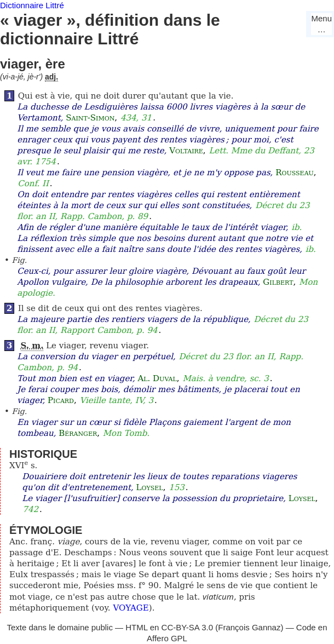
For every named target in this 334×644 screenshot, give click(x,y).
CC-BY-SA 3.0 (188, 627)
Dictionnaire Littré (32, 5)
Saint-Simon (90, 118)
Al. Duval (157, 378)
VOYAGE (131, 608)
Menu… (321, 24)
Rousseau (295, 173)
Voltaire (186, 151)
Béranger (78, 433)
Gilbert (278, 282)
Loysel (150, 487)
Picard (61, 400)
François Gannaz (249, 627)
